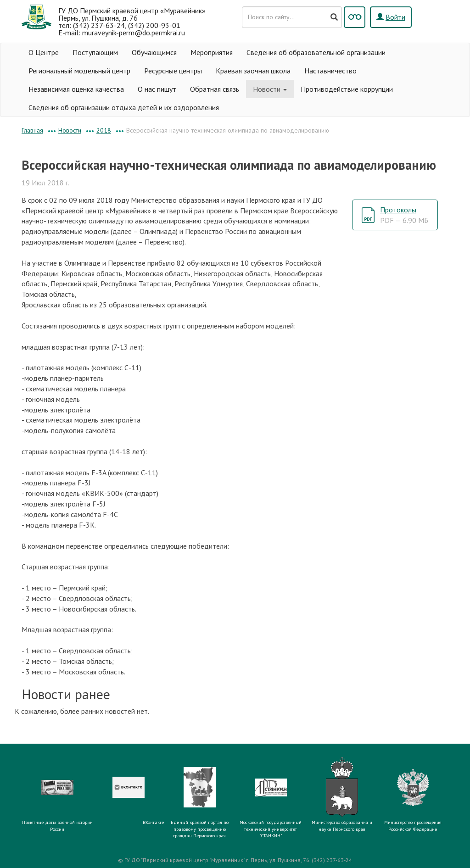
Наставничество (330, 71)
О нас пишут (157, 89)
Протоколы (404, 215)
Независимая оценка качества (76, 89)
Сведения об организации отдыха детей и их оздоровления (124, 107)
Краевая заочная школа (253, 71)
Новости (270, 89)
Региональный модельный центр (79, 71)
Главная (32, 130)
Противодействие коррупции (347, 89)
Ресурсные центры (173, 71)
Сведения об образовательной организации (316, 52)
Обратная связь (215, 89)
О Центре (44, 52)
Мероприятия (212, 52)
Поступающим (95, 52)
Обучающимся (154, 52)
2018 (104, 130)
